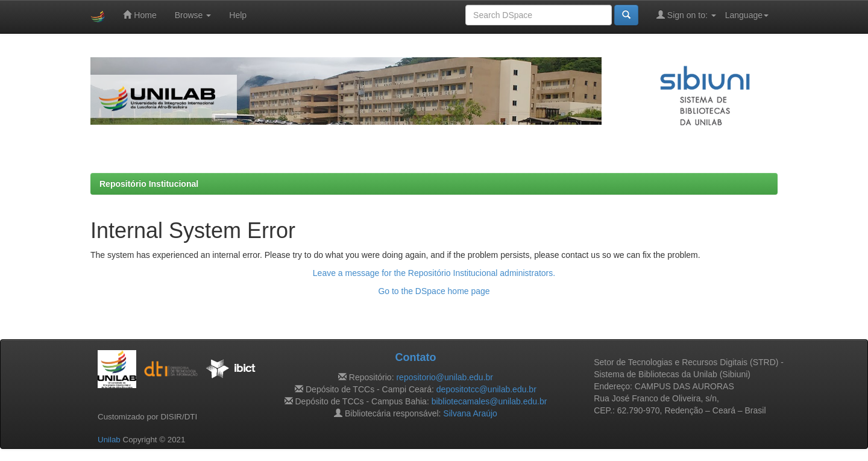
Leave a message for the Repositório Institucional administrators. (434, 273)
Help (238, 15)
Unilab (109, 440)
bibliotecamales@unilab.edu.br (489, 401)
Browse (193, 15)
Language (747, 15)
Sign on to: (686, 15)
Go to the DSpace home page (434, 291)
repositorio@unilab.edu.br (445, 377)
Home (140, 15)
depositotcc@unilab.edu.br (486, 389)
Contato (415, 357)
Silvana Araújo (470, 413)
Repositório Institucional (149, 184)
